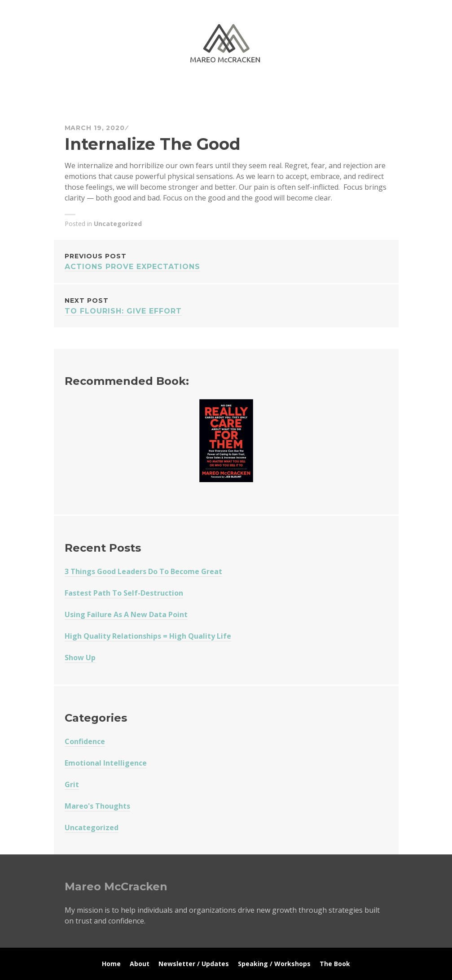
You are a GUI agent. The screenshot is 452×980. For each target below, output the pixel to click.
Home (111, 964)
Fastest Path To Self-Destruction (124, 593)
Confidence (85, 741)
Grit (72, 784)
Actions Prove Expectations (226, 261)
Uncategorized (118, 224)
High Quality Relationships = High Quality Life (148, 636)
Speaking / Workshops (274, 964)
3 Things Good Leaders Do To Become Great (143, 571)
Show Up (80, 658)
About (140, 964)
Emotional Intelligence (106, 763)
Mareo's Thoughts (97, 806)
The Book (335, 964)
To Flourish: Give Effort (226, 305)
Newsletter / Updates (194, 964)
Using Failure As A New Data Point (126, 614)
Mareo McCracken (127, 90)
